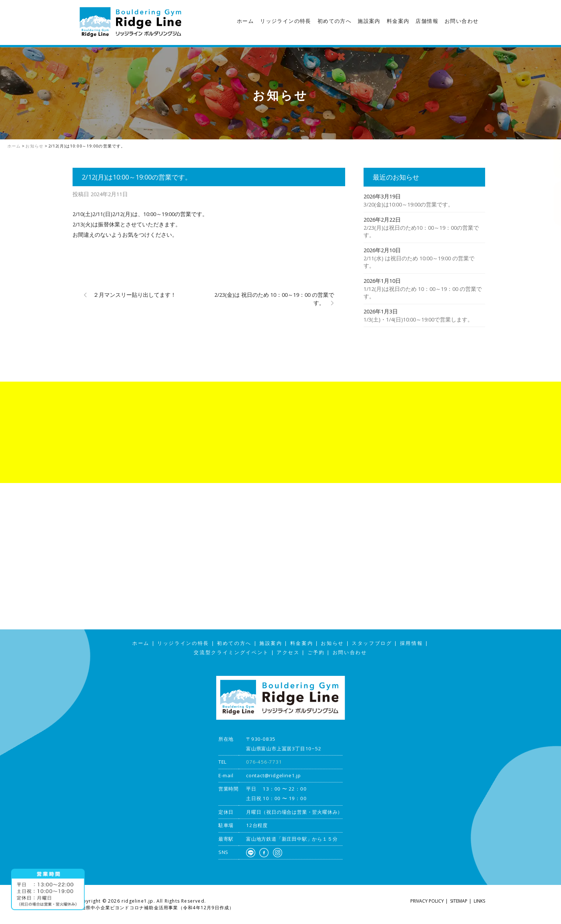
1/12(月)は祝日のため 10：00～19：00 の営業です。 (423, 293)
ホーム (245, 21)
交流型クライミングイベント (231, 652)
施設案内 (369, 21)
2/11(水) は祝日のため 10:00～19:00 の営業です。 (419, 262)
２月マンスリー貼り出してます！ (135, 295)
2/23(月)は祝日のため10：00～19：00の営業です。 (421, 231)
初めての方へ (334, 21)
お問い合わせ (462, 21)
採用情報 (412, 643)
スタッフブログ (554, 145)
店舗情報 (427, 21)
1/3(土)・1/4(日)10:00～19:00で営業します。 (418, 319)
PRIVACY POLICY (427, 901)
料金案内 (398, 21)
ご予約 (316, 652)
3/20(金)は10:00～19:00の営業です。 (409, 204)
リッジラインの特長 (286, 21)
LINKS (479, 901)
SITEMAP (459, 901)
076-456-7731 (264, 762)
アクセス (554, 203)
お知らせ (332, 643)
